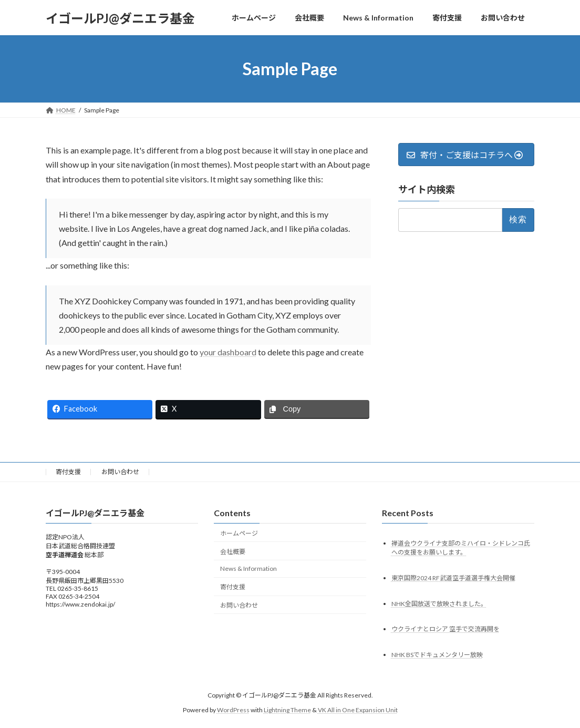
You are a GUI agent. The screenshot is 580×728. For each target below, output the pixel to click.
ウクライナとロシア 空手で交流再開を (446, 629)
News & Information (248, 568)
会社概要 (233, 551)
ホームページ (239, 533)
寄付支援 (68, 472)
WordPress (233, 710)
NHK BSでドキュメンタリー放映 (437, 655)
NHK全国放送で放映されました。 (439, 603)
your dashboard (228, 352)
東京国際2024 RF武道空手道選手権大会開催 (453, 577)
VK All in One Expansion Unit (358, 710)
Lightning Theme (287, 710)
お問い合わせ (120, 472)
